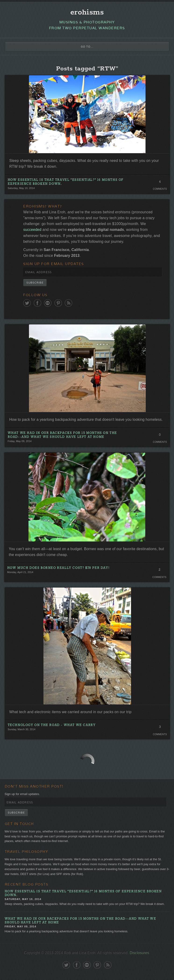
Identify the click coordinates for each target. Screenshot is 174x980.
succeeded (32, 230)
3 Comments (160, 728)
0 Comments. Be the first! (160, 436)
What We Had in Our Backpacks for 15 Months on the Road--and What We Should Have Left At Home (62, 435)
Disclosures (139, 953)
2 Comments (159, 571)
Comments (160, 189)
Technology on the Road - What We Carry (52, 725)
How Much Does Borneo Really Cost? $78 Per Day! (59, 568)
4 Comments (160, 183)
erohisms (87, 13)
